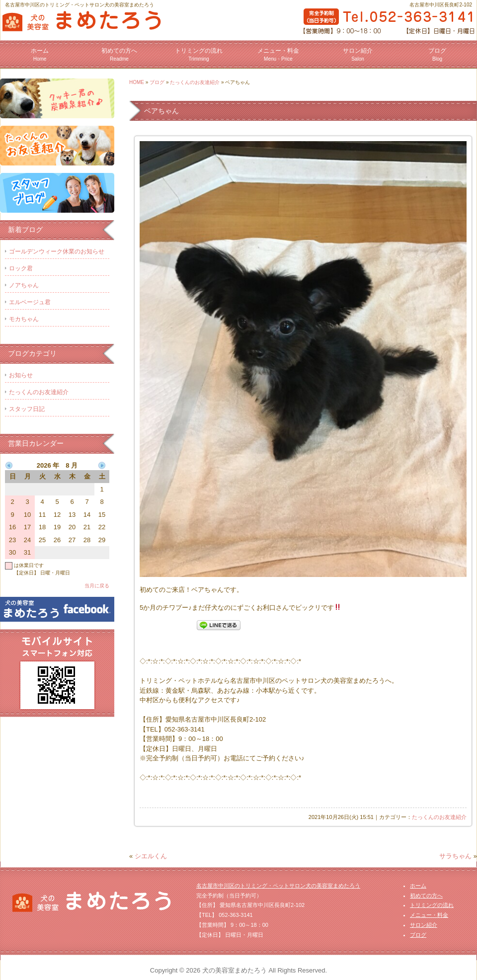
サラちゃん (455, 856)
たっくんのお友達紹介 (195, 82)
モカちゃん (24, 319)
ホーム (40, 54)
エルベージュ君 (30, 302)
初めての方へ (119, 54)
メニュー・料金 (278, 54)
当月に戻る (97, 586)
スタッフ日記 (27, 409)
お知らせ (21, 375)
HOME (137, 82)
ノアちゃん (24, 285)
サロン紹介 (358, 54)
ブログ (437, 54)
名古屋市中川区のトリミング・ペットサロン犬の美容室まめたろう (278, 886)
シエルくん (151, 856)
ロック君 (21, 268)
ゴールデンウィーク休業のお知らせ (57, 251)
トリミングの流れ (199, 54)
